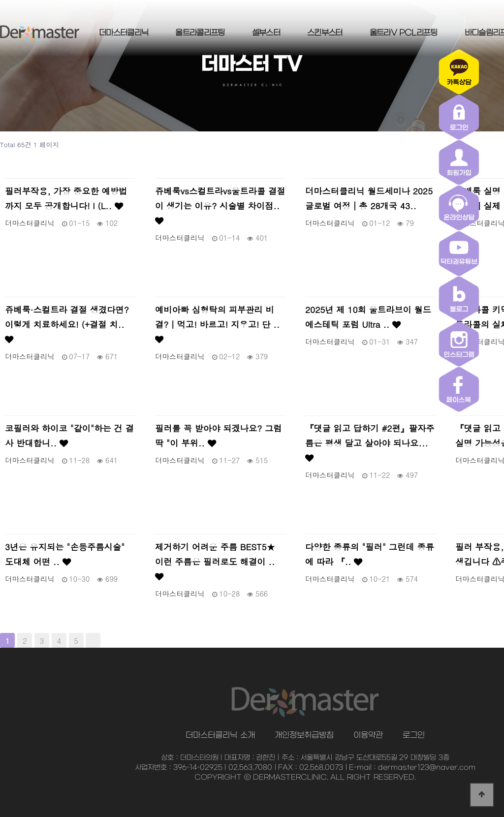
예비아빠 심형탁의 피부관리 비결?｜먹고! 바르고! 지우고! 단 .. (217, 323)
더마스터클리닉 (124, 33)
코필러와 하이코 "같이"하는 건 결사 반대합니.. (69, 435)
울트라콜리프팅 (200, 33)
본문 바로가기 (0, 0)
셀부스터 (266, 33)
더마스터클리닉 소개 (220, 735)
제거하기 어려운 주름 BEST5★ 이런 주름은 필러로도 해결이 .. (215, 561)
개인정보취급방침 (304, 735)
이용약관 (368, 735)
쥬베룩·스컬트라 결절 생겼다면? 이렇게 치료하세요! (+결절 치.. (67, 323)
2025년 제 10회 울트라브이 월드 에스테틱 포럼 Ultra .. (368, 317)
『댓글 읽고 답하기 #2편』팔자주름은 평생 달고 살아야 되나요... (370, 442)
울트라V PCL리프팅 (404, 33)
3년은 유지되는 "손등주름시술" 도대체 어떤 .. (65, 554)
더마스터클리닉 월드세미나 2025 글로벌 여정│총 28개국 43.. (369, 198)
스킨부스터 (325, 33)
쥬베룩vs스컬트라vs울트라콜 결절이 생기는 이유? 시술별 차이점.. (220, 205)
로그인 (414, 735)
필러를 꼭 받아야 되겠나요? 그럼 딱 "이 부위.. (219, 435)
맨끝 (93, 640)
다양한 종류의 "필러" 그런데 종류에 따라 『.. (370, 554)
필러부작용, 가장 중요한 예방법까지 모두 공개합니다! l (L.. (66, 198)
